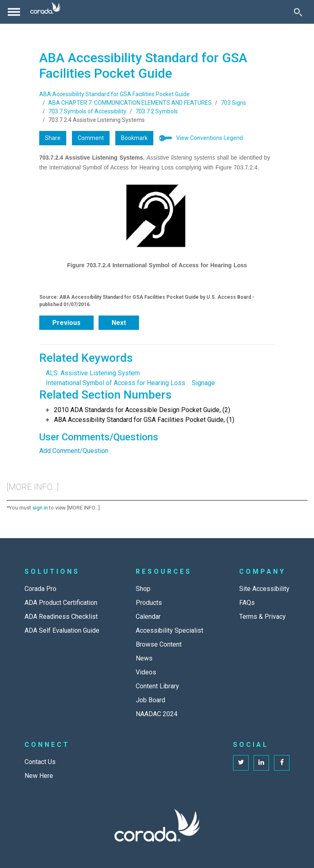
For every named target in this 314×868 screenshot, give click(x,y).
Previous (66, 323)
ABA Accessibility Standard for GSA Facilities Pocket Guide (114, 94)
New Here (39, 776)
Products (149, 603)
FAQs (247, 603)
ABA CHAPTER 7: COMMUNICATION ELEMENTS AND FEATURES (130, 103)
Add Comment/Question (74, 451)
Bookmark (134, 138)
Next (119, 323)
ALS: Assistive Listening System (93, 373)
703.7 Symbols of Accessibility (87, 111)
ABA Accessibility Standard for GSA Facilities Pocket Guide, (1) (144, 420)
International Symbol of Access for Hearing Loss (116, 383)
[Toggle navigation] (14, 12)
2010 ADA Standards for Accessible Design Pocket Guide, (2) (142, 410)
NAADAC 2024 (157, 714)
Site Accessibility (264, 589)
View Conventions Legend (210, 138)
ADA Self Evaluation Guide (62, 630)
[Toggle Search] (298, 12)
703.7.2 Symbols (157, 111)
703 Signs (233, 103)
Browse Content (159, 644)
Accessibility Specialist (169, 630)
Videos (146, 672)
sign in (40, 508)
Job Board (150, 700)
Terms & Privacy (262, 617)
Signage (203, 383)
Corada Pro (40, 589)
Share (53, 138)
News (144, 658)
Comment (91, 138)
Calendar (148, 617)
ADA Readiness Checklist (61, 617)
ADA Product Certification (61, 603)
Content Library (157, 686)
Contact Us (40, 762)
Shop (143, 589)
